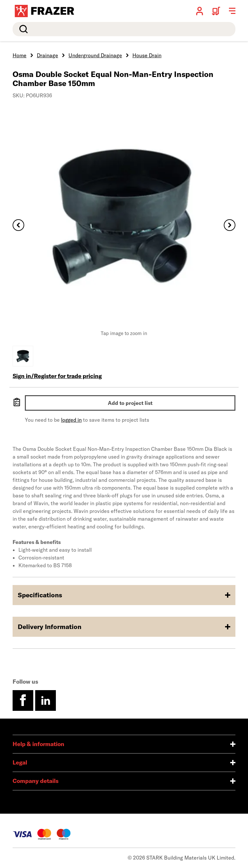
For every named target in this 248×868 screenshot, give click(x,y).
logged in (71, 420)
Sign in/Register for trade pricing (57, 376)
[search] (124, 29)
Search (22, 29)
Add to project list (130, 403)
